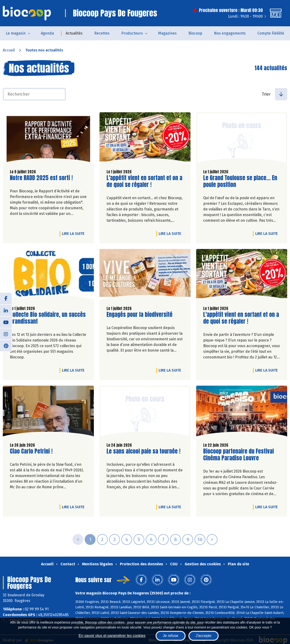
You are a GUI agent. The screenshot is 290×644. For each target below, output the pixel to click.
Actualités (74, 33)
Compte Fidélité (271, 33)
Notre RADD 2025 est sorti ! (41, 178)
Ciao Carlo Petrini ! (31, 451)
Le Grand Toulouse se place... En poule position (240, 181)
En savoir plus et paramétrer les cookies (112, 636)
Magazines (167, 33)
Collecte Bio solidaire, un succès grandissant (48, 318)
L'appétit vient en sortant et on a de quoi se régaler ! (144, 181)
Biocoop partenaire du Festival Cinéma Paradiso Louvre (238, 455)
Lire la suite (74, 233)
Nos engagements (230, 33)
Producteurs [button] (132, 33)
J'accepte (204, 636)
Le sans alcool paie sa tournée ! (143, 451)
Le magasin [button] (16, 33)
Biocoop (195, 33)
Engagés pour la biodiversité (139, 315)
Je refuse (171, 636)
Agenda (47, 33)
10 (200, 539)
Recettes (102, 33)
